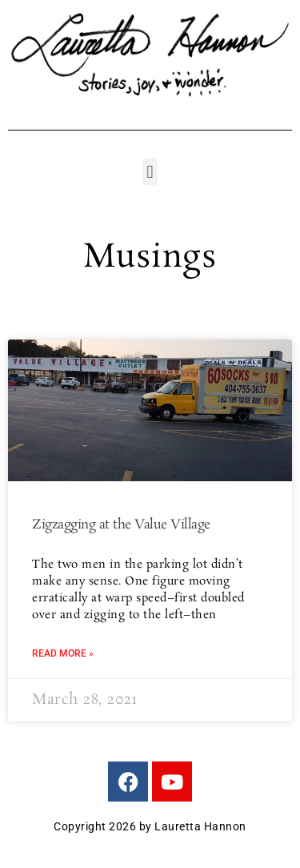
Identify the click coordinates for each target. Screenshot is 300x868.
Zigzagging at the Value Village (121, 525)
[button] (150, 172)
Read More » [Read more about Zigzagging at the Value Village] (63, 653)
